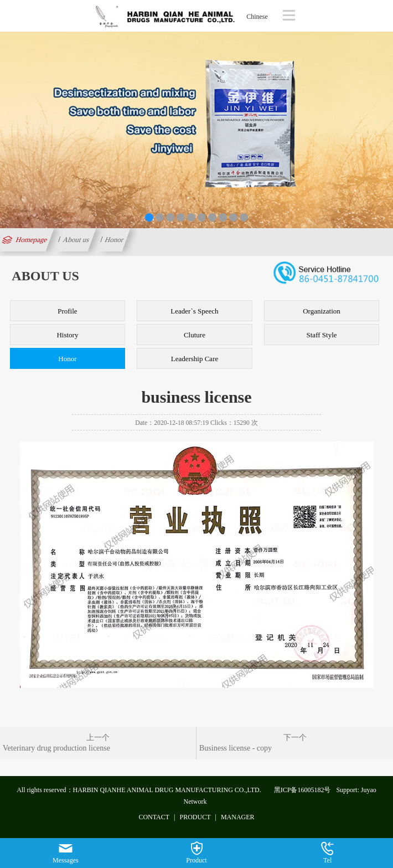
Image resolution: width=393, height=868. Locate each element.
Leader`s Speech (194, 311)
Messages (66, 853)
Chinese (257, 17)
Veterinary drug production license (56, 748)
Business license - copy (236, 748)
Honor (115, 240)
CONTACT (154, 817)
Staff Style (322, 335)
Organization (322, 311)
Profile (67, 311)
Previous (10, 128)
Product (196, 853)
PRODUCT (195, 817)
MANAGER (238, 817)
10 (244, 217)
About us (77, 240)
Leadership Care (195, 359)
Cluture (195, 335)
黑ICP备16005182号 (302, 790)
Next (383, 128)
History (67, 335)
